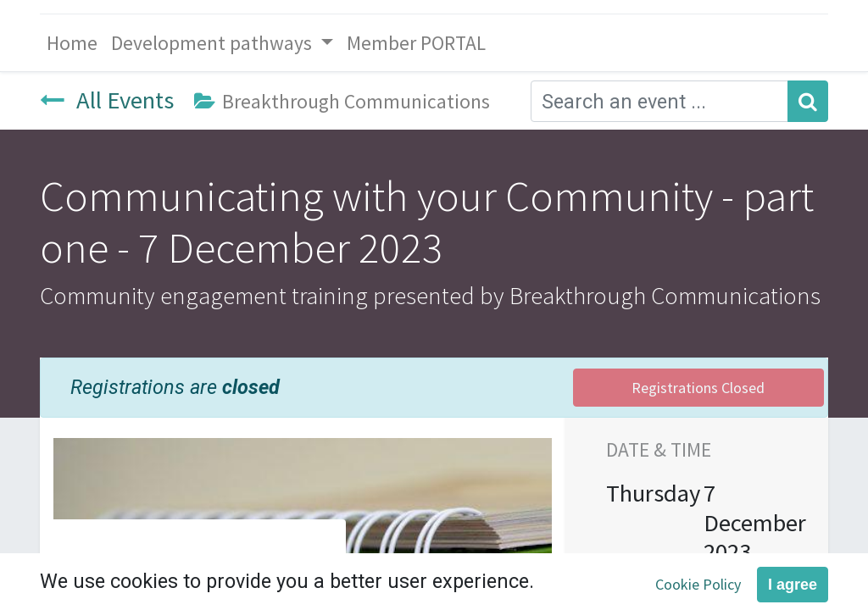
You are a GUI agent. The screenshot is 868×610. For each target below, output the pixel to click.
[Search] (808, 101)
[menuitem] (72, 43)
